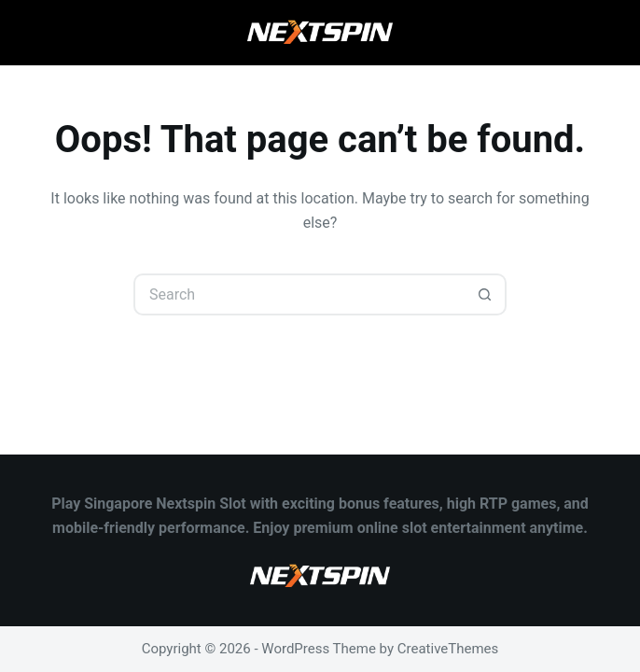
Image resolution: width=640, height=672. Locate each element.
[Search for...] (299, 294)
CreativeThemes (448, 649)
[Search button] (486, 294)
